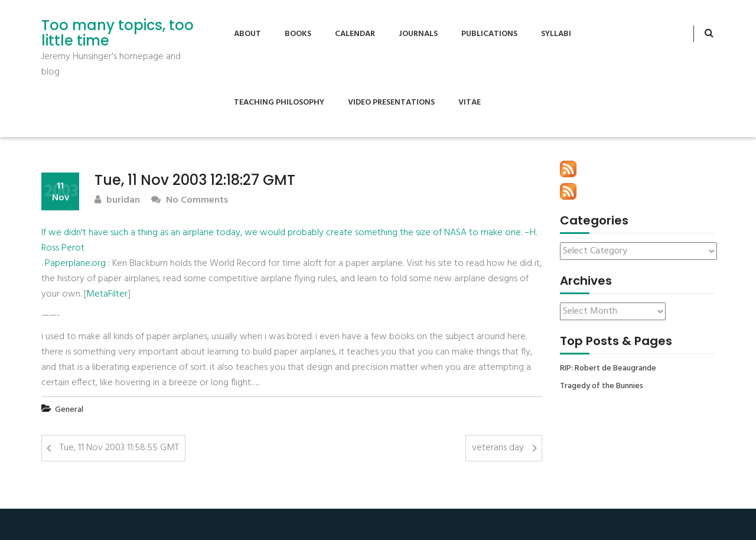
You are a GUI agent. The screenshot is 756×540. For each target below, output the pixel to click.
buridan (117, 201)
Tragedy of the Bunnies (602, 386)
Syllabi (556, 34)
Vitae (470, 103)
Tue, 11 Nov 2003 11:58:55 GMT (119, 448)
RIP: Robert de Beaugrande (608, 369)
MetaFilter (107, 294)
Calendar (355, 34)
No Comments (190, 201)
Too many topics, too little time (118, 33)
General (69, 410)
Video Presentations (391, 103)
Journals (418, 34)
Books (298, 34)
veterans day (498, 448)
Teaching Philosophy (279, 103)
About (247, 34)
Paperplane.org (75, 264)
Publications (489, 34)
